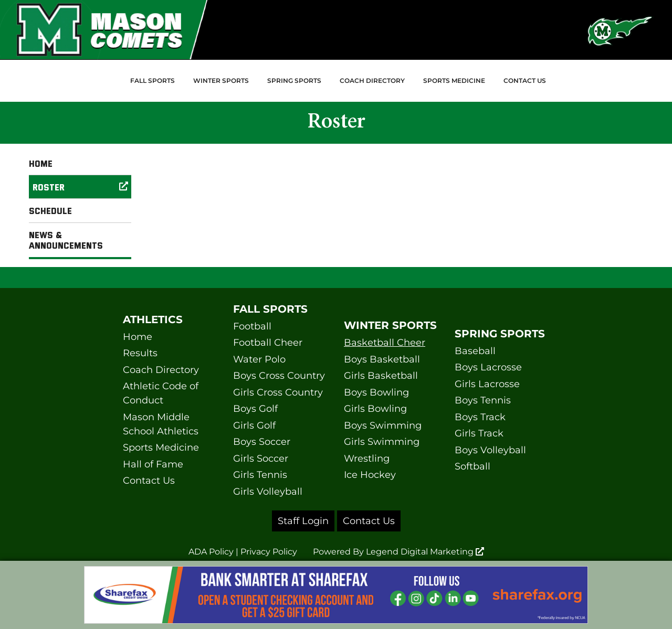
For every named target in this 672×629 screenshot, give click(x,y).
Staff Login (303, 521)
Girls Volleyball (268, 492)
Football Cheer (268, 343)
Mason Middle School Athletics (161, 424)
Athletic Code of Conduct (161, 393)
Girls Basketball (381, 376)
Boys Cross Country (279, 376)
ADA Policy (211, 552)
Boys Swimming (383, 425)
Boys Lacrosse (488, 367)
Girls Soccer (261, 459)
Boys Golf (255, 409)
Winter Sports (221, 81)
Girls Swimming (382, 442)
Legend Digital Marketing (425, 552)
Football (252, 326)
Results (140, 353)
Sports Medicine (454, 81)
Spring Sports (294, 81)
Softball (472, 466)
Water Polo (259, 359)
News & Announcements (66, 240)
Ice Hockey (370, 475)
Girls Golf (254, 425)
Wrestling (367, 459)
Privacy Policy (269, 552)
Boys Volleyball (490, 450)
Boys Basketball (382, 359)
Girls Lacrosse (487, 384)
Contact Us (525, 81)
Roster (82, 187)
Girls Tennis (260, 475)
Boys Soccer (262, 442)
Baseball (475, 351)
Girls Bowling (375, 409)
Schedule (50, 210)
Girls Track (479, 433)
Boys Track (480, 417)
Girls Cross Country (278, 392)
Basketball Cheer (385, 343)
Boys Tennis (483, 400)
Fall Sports (153, 81)
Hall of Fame (153, 464)
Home (41, 163)
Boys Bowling (376, 392)
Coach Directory (372, 81)
